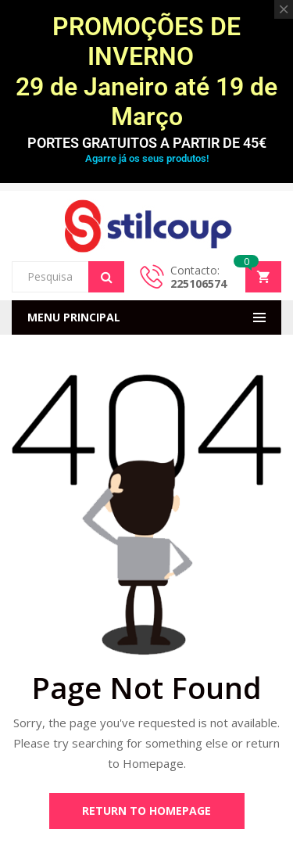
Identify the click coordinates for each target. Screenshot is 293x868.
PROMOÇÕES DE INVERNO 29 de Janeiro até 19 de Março (146, 72)
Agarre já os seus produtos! (147, 158)
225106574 (198, 283)
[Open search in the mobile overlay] (68, 277)
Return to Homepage (146, 811)
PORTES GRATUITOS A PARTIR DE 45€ (147, 143)
